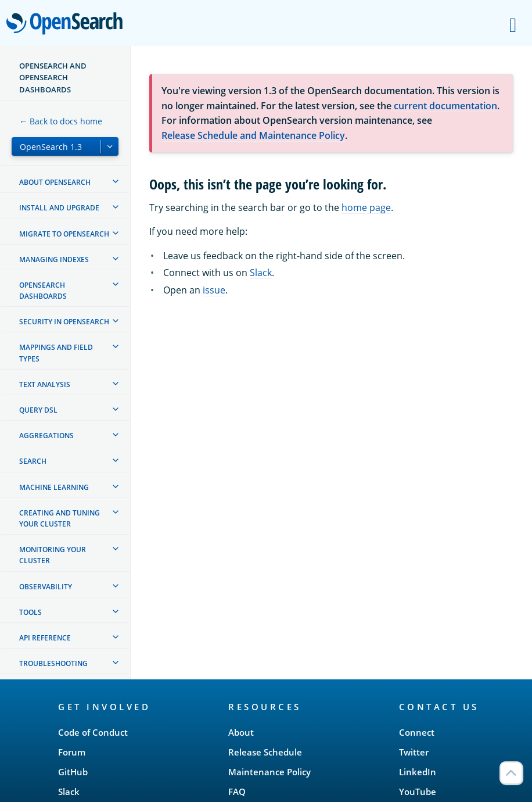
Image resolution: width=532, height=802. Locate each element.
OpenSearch (68, 24)
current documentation (445, 106)
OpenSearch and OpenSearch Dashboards (53, 78)
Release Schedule (265, 752)
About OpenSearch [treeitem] (55, 182)
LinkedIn (418, 772)
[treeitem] (116, 181)
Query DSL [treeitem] (38, 410)
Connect (417, 732)
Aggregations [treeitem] (46, 436)
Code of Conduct (93, 732)
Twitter (414, 752)
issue (214, 290)
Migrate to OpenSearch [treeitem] (64, 234)
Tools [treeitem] (30, 612)
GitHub (73, 772)
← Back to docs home (61, 121)
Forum (72, 752)
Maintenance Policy (269, 772)
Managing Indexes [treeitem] (54, 259)
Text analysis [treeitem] (45, 384)
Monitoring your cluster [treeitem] (53, 555)
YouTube (418, 792)
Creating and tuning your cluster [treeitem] (60, 518)
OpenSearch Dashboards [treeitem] (43, 291)
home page (366, 207)
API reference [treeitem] (45, 638)
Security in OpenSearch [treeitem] (64, 322)
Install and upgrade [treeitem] (59, 208)
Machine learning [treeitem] (54, 487)
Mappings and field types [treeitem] (56, 353)
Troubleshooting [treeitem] (53, 663)
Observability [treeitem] (46, 587)
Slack (261, 273)
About (241, 732)
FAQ (237, 792)
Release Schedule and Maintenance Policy (253, 135)
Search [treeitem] (33, 461)
